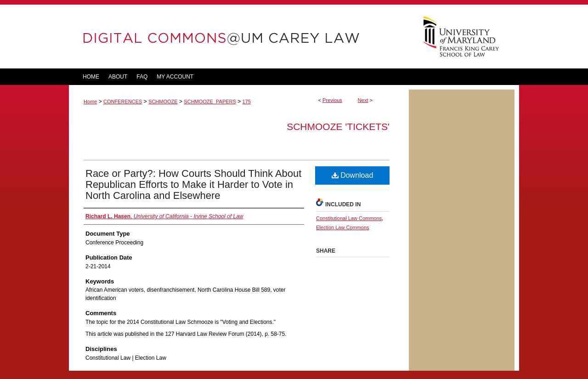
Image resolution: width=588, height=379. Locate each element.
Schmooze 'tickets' (338, 127)
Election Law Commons (343, 227)
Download (353, 175)
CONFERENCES (123, 102)
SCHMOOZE (163, 102)
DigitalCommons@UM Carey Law (239, 37)
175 (247, 102)
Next (363, 100)
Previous (332, 100)
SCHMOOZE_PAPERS (210, 102)
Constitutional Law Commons (349, 218)
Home (90, 102)
